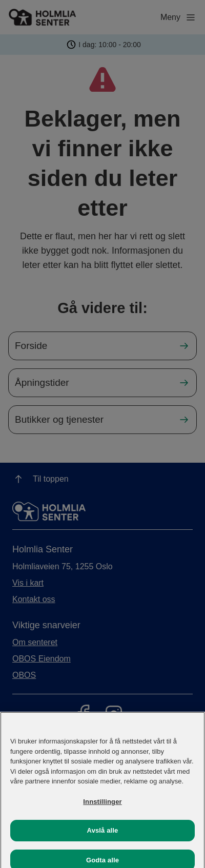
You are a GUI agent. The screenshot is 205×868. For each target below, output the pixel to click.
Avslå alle (103, 835)
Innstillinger (102, 806)
